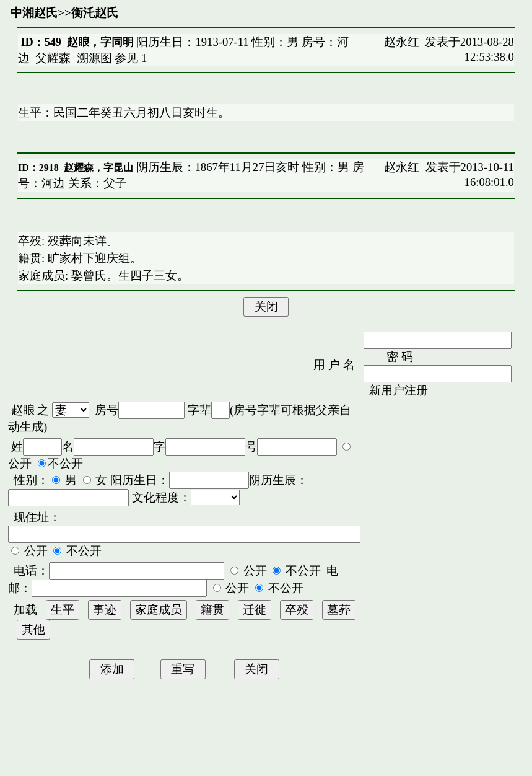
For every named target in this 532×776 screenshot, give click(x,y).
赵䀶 (23, 410)
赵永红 (402, 42)
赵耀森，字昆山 (98, 168)
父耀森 (53, 58)
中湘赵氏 (34, 13)
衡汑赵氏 (95, 13)
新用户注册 (399, 390)
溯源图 (94, 58)
